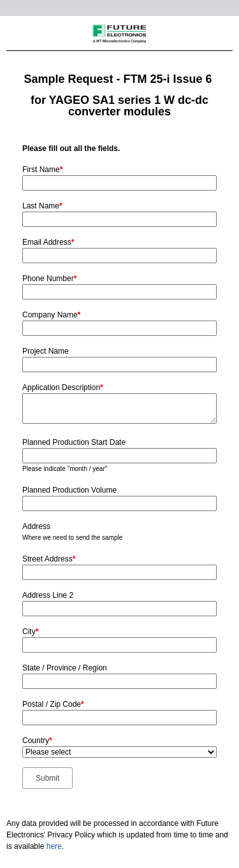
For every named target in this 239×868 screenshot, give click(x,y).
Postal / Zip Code (53, 704)
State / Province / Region (65, 668)
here (54, 846)
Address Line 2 (48, 595)
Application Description (63, 387)
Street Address (49, 559)
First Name (42, 170)
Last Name (42, 206)
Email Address (48, 242)
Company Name (51, 315)
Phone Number (49, 278)
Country (37, 741)
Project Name (46, 351)
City (30, 632)
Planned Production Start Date (74, 442)
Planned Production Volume (69, 490)
